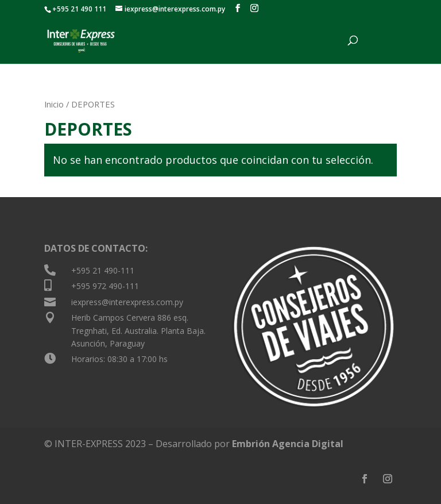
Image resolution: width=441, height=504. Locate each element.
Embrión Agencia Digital (288, 444)
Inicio (54, 104)
